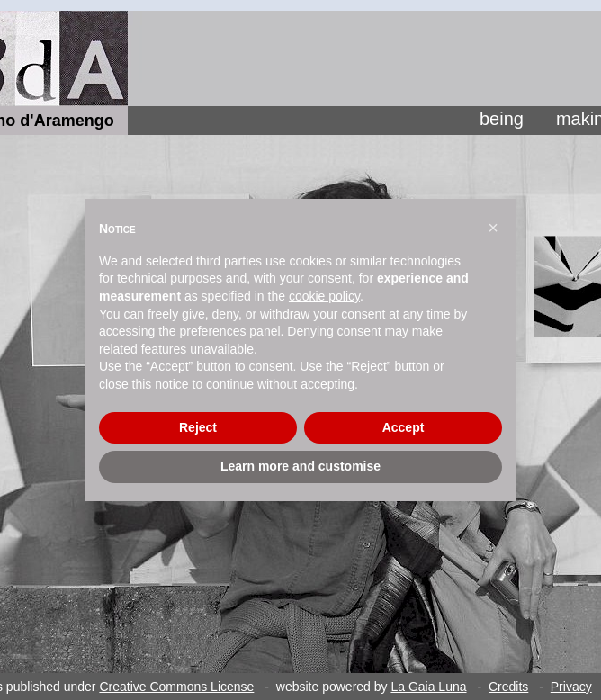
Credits (508, 687)
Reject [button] (198, 427)
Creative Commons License (176, 687)
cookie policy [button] (324, 296)
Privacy (571, 687)
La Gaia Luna (428, 687)
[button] (493, 228)
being (502, 119)
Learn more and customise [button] (300, 466)
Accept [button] (404, 427)
